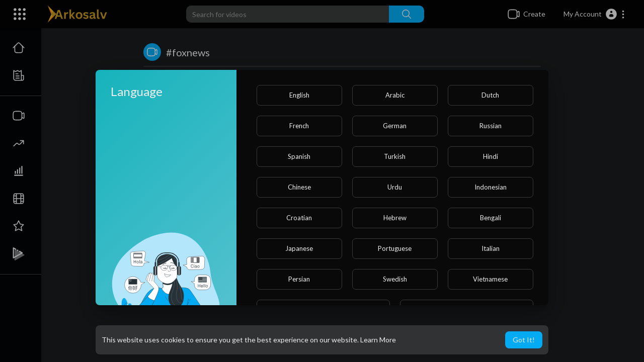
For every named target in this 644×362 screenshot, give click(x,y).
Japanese (299, 248)
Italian (491, 248)
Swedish (395, 279)
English (299, 95)
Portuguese (395, 248)
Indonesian (491, 187)
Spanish (299, 156)
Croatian (299, 218)
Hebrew (395, 218)
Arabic (395, 95)
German (395, 126)
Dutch (490, 95)
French (299, 126)
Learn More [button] (378, 340)
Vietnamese (490, 279)
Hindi (491, 156)
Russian (491, 126)
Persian (299, 279)
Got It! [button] (524, 340)
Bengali (491, 218)
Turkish (395, 156)
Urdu (395, 187)
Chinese (299, 187)
